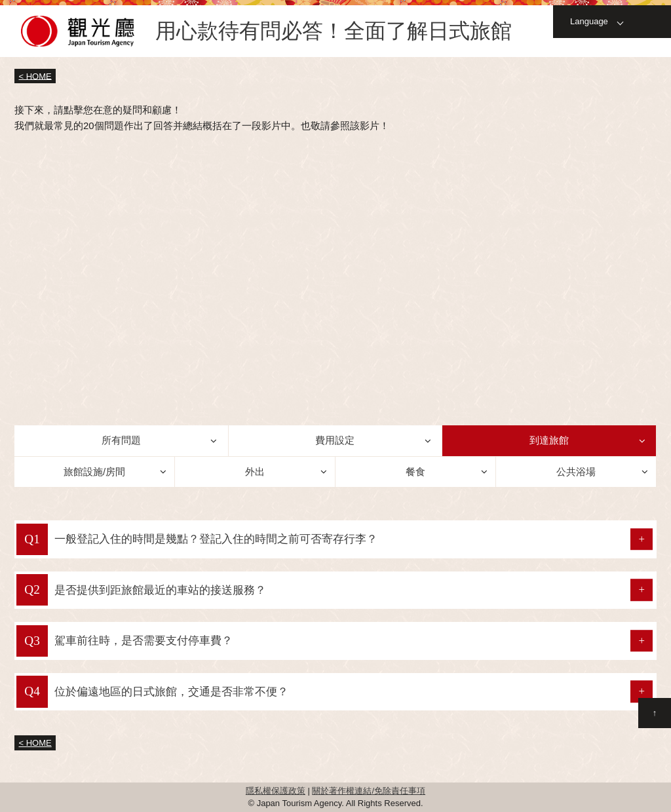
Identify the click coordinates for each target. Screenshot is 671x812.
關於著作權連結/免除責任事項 (369, 791)
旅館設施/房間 (94, 472)
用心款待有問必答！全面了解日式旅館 (334, 31)
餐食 (415, 472)
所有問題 (121, 440)
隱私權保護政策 (276, 791)
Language (589, 21)
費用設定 (335, 440)
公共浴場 (576, 472)
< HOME (35, 76)
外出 (255, 472)
